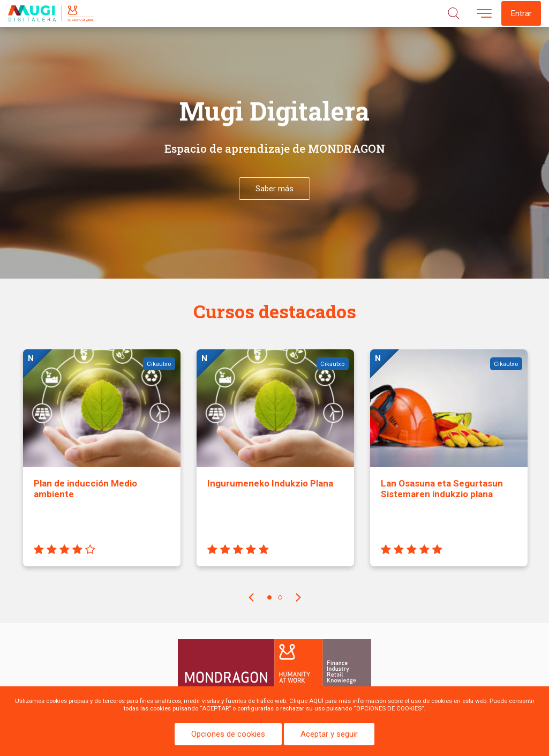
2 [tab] (280, 597)
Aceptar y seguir (329, 734)
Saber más (274, 189)
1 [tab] (269, 597)
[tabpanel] (102, 466)
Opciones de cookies (228, 734)
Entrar (521, 13)
